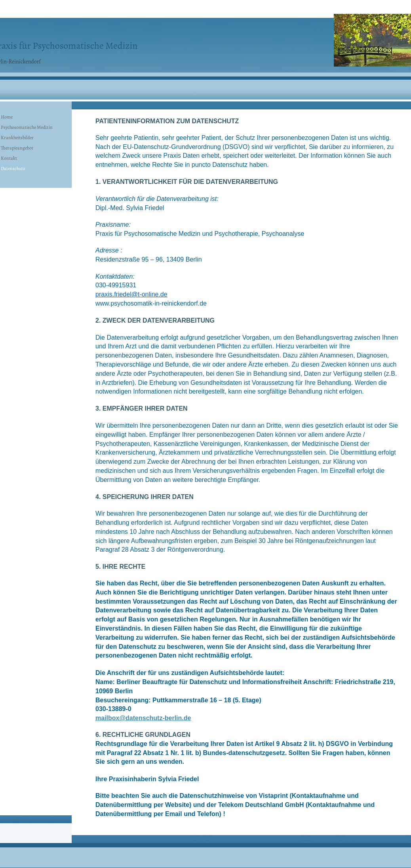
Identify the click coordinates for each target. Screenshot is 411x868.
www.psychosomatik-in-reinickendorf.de (151, 303)
